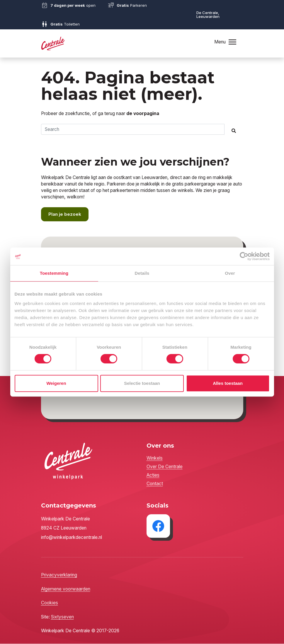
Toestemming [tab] (54, 273)
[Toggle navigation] (232, 42)
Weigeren (56, 383)
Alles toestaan (228, 383)
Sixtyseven (62, 617)
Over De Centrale (165, 467)
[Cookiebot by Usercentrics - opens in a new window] (244, 256)
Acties (153, 476)
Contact (155, 484)
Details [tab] (142, 273)
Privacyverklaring (59, 575)
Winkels (155, 459)
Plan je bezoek (65, 215)
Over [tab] (230, 273)
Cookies (50, 603)
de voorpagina (143, 113)
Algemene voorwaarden (66, 589)
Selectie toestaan (142, 383)
